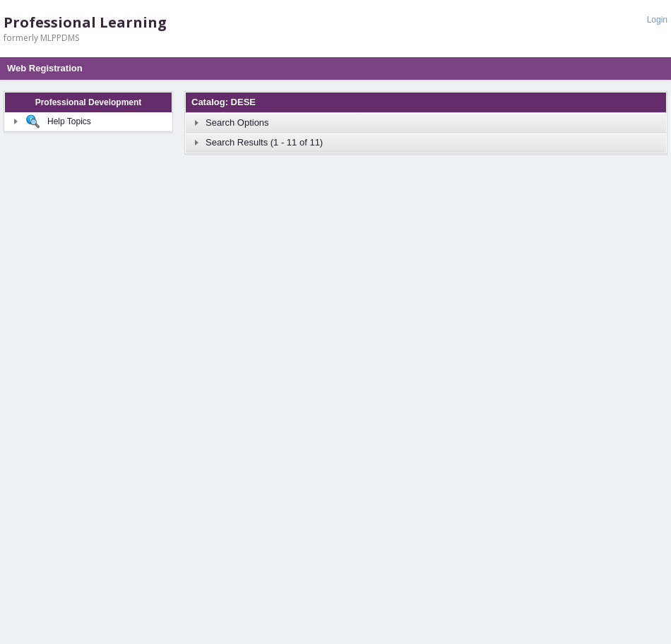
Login (657, 20)
